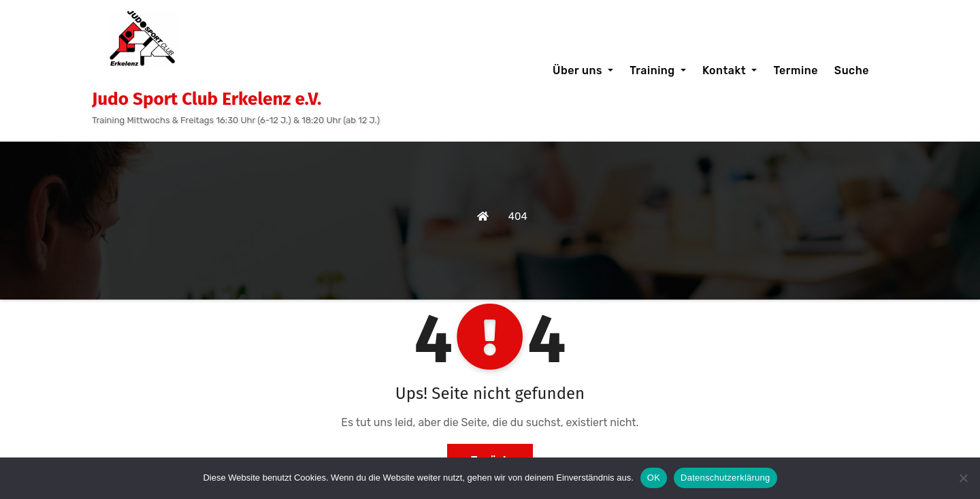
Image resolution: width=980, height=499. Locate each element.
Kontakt (730, 70)
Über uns (583, 70)
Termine (795, 70)
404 (518, 216)
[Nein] (963, 478)
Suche (852, 70)
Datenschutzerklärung (725, 478)
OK (654, 478)
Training (658, 70)
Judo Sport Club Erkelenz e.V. (207, 99)
